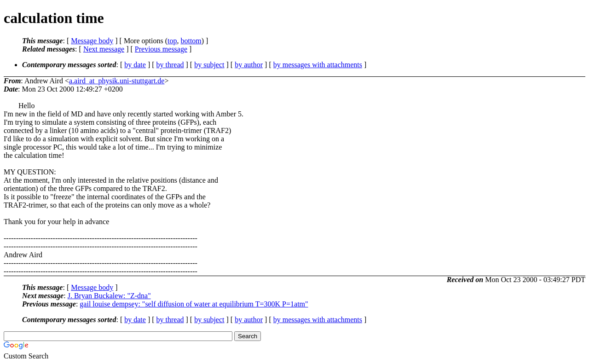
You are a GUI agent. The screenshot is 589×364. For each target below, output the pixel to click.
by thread (170, 65)
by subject (209, 65)
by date (135, 65)
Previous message (161, 49)
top (172, 41)
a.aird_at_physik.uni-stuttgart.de (117, 81)
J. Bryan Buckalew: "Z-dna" (109, 296)
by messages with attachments (318, 65)
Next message (104, 49)
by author (249, 65)
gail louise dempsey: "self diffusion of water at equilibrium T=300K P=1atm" (194, 304)
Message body (92, 41)
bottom (191, 41)
